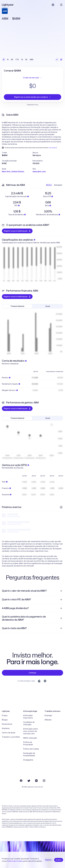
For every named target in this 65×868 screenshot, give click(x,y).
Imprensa (6, 728)
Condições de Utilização (29, 723)
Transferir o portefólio (11, 737)
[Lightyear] (8, 5)
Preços (5, 715)
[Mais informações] (61, 507)
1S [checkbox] (8, 60)
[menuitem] (32, 591)
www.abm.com (39, 171)
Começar (33, 673)
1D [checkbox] (4, 60)
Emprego (48, 715)
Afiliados (48, 720)
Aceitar (59, 860)
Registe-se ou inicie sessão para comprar (32, 97)
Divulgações (28, 760)
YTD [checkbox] (17, 60)
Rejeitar (49, 860)
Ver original (53, 148)
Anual (48, 306)
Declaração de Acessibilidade (29, 754)
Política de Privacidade (28, 743)
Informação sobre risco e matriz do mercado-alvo (30, 731)
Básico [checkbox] (49, 185)
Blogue (5, 720)
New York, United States (13, 171)
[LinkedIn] (36, 781)
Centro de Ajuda (9, 733)
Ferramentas (7, 724)
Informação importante (28, 717)
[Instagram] (44, 781)
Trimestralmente (17, 306)
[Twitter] (29, 781)
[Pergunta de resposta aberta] (61, 591)
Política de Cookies (31, 749)
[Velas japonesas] (61, 60)
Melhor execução (30, 738)
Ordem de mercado (32, 78)
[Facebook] (21, 781)
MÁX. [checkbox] (32, 60)
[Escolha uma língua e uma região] (53, 5)
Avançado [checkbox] (58, 185)
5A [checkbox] (26, 60)
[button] (17, 153)
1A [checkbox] (22, 60)
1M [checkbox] (12, 60)
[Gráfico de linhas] (57, 60)
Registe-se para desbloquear (17, 231)
